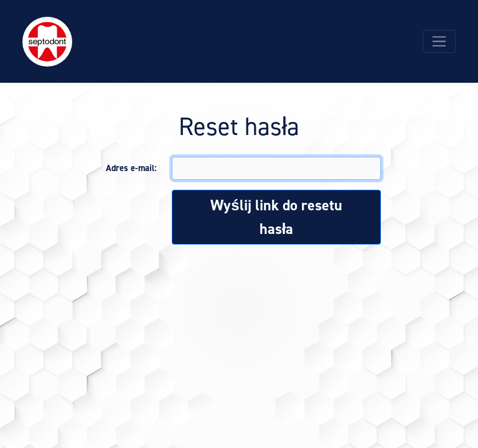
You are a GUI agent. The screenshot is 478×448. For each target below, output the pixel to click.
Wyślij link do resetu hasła (276, 217)
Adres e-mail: (131, 168)
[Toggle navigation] (439, 41)
